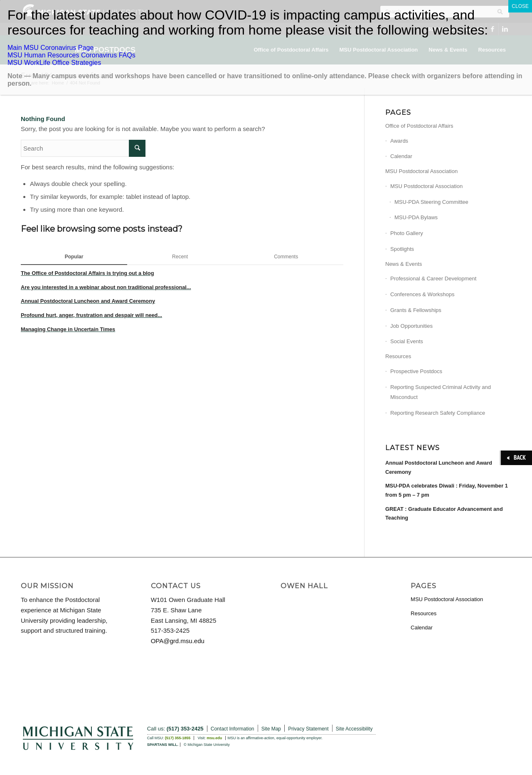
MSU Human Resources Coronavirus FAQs (71, 55)
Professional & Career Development (433, 279)
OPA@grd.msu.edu (178, 641)
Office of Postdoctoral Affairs (419, 126)
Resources (398, 356)
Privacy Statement (308, 729)
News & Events (404, 264)
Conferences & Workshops (422, 294)
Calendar (401, 156)
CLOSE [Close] (520, 6)
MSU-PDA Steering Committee (431, 202)
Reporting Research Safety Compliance (438, 413)
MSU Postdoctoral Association (421, 171)
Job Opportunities (411, 326)
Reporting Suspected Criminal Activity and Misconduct (441, 392)
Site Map (271, 729)
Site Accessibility (354, 729)
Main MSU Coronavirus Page (50, 48)
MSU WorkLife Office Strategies (54, 63)
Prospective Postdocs (416, 371)
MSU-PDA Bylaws (416, 217)
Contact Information (233, 729)
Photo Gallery (407, 233)
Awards (399, 141)
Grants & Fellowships (416, 310)
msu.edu (214, 738)
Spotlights (402, 249)
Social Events (407, 341)
